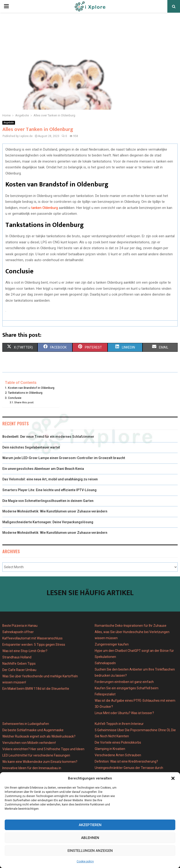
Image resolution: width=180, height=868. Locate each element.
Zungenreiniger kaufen (112, 644)
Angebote (9, 123)
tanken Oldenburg (45, 208)
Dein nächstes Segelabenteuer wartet (31, 447)
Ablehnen (90, 838)
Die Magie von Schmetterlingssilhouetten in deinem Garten (48, 501)
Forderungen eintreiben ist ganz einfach (124, 682)
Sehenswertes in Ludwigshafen (26, 724)
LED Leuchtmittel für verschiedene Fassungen (36, 755)
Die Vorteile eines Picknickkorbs (118, 742)
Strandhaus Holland (17, 657)
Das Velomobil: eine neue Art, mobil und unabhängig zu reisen (50, 479)
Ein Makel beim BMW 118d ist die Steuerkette (36, 689)
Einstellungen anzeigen (90, 851)
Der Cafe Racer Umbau (19, 670)
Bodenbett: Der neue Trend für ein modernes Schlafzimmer (48, 437)
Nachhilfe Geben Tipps (19, 664)
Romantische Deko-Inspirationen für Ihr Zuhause (131, 626)
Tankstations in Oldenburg (25, 393)
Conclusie (15, 398)
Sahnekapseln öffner (18, 632)
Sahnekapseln (105, 663)
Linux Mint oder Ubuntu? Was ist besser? (124, 713)
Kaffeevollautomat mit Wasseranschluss (32, 638)
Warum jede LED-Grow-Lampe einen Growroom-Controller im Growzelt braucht (64, 458)
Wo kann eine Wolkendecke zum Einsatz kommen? (40, 762)
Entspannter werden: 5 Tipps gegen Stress (34, 645)
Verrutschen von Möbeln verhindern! (29, 743)
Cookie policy (85, 861)
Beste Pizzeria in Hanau (20, 626)
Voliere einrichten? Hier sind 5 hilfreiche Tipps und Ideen (43, 749)
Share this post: (24, 402)
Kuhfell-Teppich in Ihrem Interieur (119, 724)
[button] (173, 778)
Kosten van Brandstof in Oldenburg (31, 388)
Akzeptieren (90, 825)
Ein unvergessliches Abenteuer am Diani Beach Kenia (43, 469)
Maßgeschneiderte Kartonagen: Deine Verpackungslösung (48, 522)
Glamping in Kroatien (110, 749)
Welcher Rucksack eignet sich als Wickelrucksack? (39, 736)
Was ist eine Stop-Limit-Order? (25, 651)
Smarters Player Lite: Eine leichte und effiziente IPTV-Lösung (49, 490)
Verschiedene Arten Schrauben (118, 755)
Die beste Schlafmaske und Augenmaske (33, 730)
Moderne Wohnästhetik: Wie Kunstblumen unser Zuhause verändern (55, 511)
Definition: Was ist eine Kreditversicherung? (126, 761)
